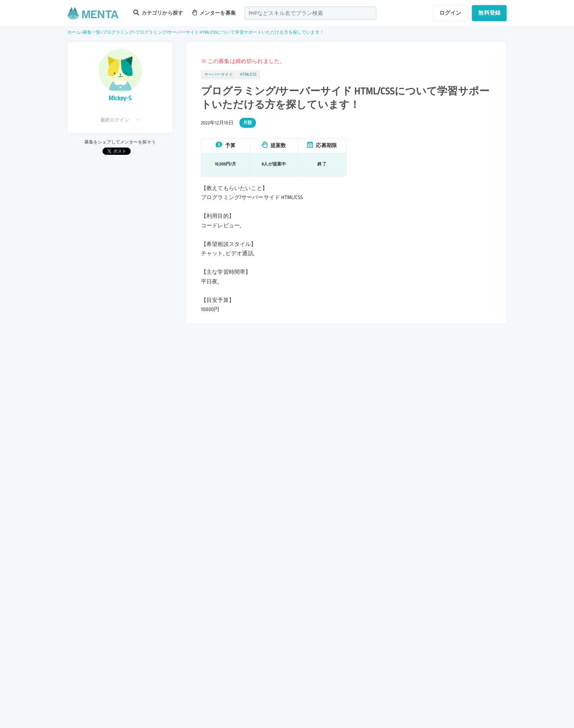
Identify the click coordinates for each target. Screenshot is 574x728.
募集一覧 (92, 32)
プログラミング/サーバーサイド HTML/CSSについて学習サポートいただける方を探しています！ (230, 32)
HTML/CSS (248, 75)
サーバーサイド (219, 75)
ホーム (74, 32)
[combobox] (310, 13)
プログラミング (118, 32)
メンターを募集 (214, 13)
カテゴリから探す (158, 13)
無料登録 (489, 13)
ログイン (450, 13)
